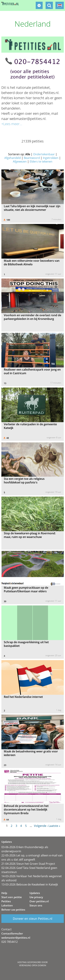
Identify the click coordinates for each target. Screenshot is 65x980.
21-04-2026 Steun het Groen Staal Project (28, 864)
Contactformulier (12, 933)
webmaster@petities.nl (16, 938)
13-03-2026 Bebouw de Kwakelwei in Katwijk (30, 884)
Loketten (7, 905)
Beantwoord (32, 158)
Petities (6, 901)
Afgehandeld (13, 158)
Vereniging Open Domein (33, 965)
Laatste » (54, 826)
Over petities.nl (39, 901)
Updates (35, 893)
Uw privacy (36, 897)
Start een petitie (12, 897)
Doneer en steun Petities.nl (33, 919)
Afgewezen (20, 161)
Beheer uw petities (13, 910)
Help (4, 893)
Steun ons (36, 905)
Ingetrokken (51, 158)
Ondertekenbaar (44, 154)
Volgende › (41, 826)
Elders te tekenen (41, 161)
